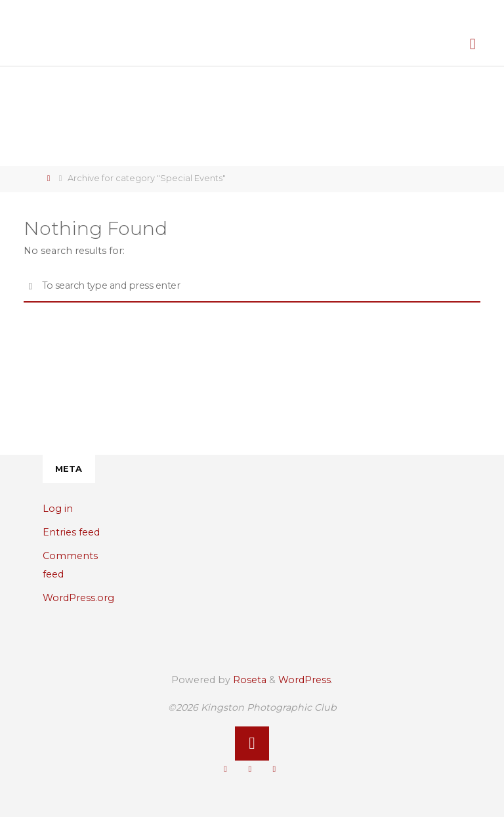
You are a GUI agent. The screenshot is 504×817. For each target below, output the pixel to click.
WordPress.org (78, 598)
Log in (58, 509)
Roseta (248, 680)
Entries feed (71, 532)
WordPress (304, 680)
